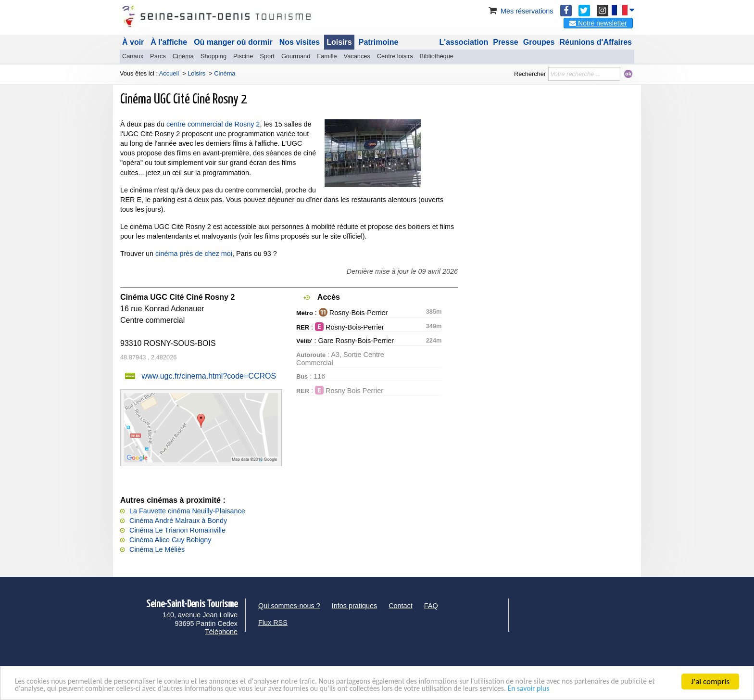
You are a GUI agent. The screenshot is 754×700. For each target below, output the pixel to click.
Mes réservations (520, 11)
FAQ (431, 606)
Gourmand (296, 56)
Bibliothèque (437, 56)
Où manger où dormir (233, 42)
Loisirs (339, 42)
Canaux (133, 56)
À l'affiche (169, 42)
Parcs (158, 56)
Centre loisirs (395, 56)
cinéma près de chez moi (194, 254)
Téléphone (221, 632)
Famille (327, 56)
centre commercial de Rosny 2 (213, 124)
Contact (401, 606)
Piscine (243, 56)
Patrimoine (379, 42)
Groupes (539, 42)
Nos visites (300, 42)
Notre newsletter (598, 23)
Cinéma (183, 56)
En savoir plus (611, 689)
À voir (133, 42)
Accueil (169, 73)
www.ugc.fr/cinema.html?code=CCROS (209, 376)
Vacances (357, 56)
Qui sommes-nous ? (289, 606)
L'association (464, 42)
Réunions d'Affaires (596, 42)
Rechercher (530, 74)
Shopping (214, 56)
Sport (267, 56)
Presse (506, 42)
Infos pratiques (354, 606)
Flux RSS (273, 623)
